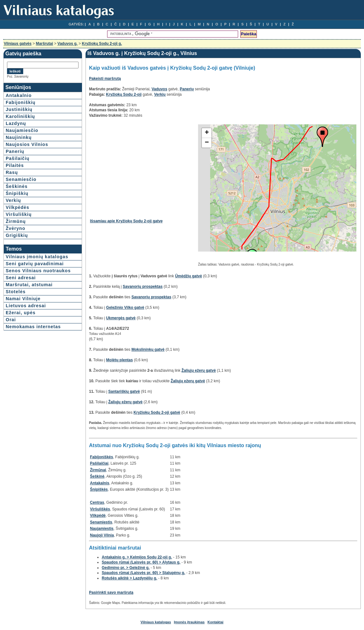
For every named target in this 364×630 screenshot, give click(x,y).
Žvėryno (15, 228)
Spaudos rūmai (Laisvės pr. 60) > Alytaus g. (141, 562)
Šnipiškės (99, 489)
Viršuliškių (19, 214)
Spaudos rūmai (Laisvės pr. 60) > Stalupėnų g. (143, 573)
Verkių (13, 200)
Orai (11, 320)
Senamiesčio (21, 179)
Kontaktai (216, 622)
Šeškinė (97, 476)
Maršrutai (45, 44)
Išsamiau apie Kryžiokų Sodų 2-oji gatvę (126, 221)
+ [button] (207, 133)
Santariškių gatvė (124, 391)
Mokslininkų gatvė (148, 350)
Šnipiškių (17, 193)
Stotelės (16, 292)
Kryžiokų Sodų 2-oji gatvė (157, 412)
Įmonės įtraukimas (189, 622)
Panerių (15, 151)
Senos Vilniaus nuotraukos (38, 271)
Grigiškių (17, 235)
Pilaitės (15, 165)
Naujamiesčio (22, 130)
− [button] (207, 143)
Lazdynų (16, 123)
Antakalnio (19, 95)
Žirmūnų (16, 221)
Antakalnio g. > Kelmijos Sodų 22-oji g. (137, 557)
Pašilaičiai (99, 463)
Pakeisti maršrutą (105, 79)
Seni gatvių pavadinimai (35, 264)
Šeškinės (17, 186)
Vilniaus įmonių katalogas (37, 257)
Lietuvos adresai (26, 306)
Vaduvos (159, 89)
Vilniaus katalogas (156, 622)
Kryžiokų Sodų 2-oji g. (102, 44)
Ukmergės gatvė (121, 318)
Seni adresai (21, 278)
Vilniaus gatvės (18, 44)
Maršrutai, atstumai (29, 285)
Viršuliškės (100, 509)
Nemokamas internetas (33, 327)
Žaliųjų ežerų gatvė (199, 370)
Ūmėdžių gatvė (189, 276)
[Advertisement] (143, 169)
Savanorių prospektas (143, 287)
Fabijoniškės (102, 457)
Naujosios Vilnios (27, 144)
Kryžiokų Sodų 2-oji (124, 94)
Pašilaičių (18, 158)
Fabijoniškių (21, 102)
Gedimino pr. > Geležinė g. (126, 568)
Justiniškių (19, 109)
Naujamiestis (102, 529)
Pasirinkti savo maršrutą (111, 592)
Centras (97, 502)
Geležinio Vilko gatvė (125, 308)
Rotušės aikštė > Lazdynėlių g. (129, 578)
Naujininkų (19, 137)
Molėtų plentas (120, 360)
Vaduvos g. (68, 44)
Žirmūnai (98, 470)
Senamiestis (101, 522)
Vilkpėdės (17, 207)
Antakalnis (100, 483)
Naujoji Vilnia (102, 535)
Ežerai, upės (21, 313)
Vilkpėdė (98, 516)
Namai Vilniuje (23, 299)
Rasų (12, 172)
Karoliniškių (20, 116)
